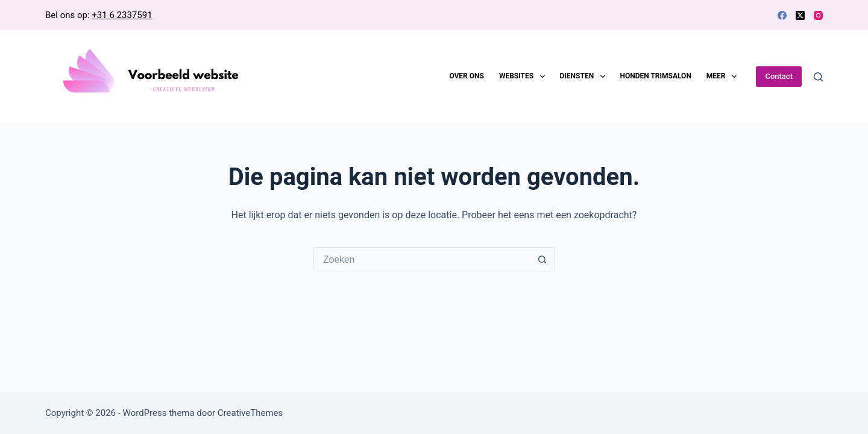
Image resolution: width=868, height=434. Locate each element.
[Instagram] (818, 15)
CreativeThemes (250, 413)
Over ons (467, 76)
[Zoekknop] (542, 259)
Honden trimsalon (656, 76)
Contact (779, 76)
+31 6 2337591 (122, 15)
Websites (524, 77)
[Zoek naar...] (422, 259)
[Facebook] (782, 15)
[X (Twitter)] (800, 15)
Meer (724, 77)
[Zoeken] (818, 77)
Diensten (585, 77)
